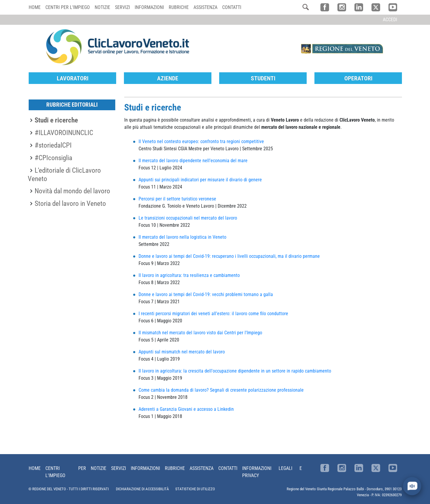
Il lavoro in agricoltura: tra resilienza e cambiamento (189, 275)
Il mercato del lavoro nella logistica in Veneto (182, 237)
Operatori (358, 78)
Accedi (390, 20)
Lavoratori (72, 78)
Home (35, 7)
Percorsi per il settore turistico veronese (177, 199)
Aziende (168, 78)
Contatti (232, 7)
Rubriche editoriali (72, 104)
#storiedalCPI (53, 145)
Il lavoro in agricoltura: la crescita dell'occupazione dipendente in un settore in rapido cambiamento (235, 371)
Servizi (122, 7)
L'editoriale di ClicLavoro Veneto (64, 174)
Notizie (102, 7)
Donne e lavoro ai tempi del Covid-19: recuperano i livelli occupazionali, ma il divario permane (229, 256)
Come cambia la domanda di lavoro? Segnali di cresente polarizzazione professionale (221, 390)
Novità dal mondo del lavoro (72, 191)
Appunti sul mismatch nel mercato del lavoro (182, 351)
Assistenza (205, 7)
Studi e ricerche (56, 120)
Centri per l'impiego (68, 7)
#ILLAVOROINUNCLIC (64, 132)
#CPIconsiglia (53, 157)
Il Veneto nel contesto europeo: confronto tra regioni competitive (201, 141)
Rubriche (179, 7)
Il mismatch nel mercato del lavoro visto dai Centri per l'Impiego (200, 332)
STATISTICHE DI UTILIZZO (195, 489)
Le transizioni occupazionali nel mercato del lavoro (188, 218)
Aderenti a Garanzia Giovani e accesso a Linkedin (186, 409)
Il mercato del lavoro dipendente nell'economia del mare (193, 160)
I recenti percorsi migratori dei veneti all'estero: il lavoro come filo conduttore (213, 313)
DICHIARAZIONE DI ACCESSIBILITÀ (142, 489)
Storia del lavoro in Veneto (70, 203)
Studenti (263, 78)
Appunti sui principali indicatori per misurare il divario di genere (200, 179)
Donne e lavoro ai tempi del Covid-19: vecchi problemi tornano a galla (206, 294)
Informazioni (149, 7)
